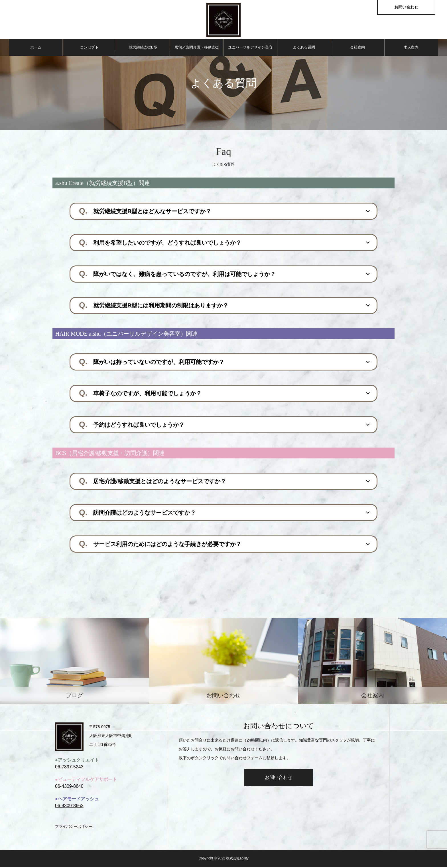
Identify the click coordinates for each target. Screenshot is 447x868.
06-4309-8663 (69, 807)
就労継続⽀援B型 (143, 48)
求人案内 (411, 48)
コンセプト (89, 48)
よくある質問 (304, 48)
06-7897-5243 (69, 768)
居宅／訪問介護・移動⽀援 (197, 48)
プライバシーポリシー (74, 828)
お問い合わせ (279, 779)
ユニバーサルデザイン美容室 (250, 52)
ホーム (36, 48)
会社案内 (357, 48)
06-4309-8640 (69, 787)
